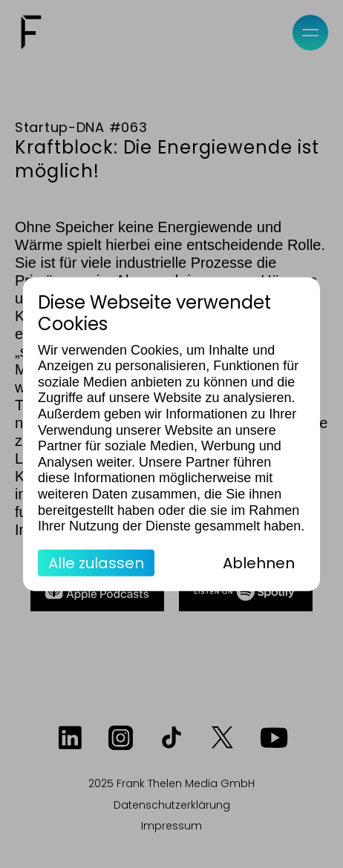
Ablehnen (259, 562)
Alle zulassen (96, 562)
